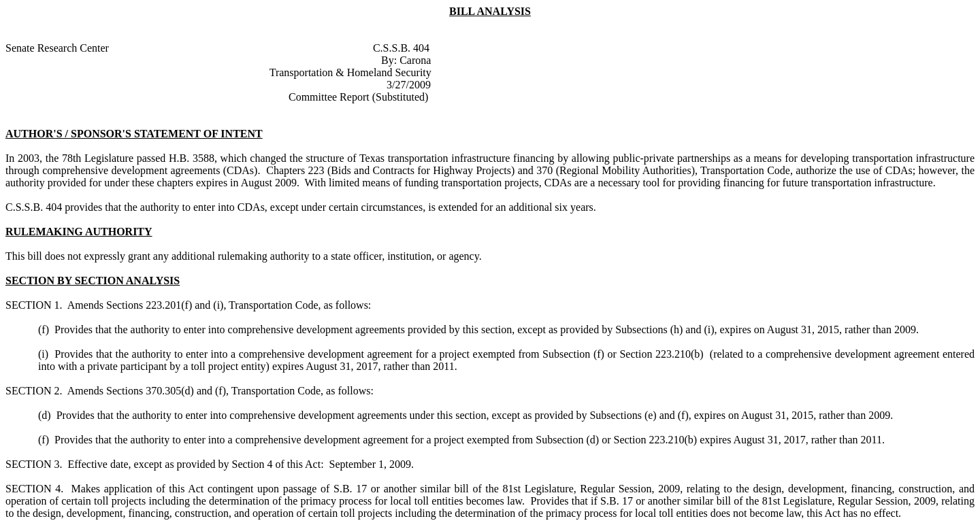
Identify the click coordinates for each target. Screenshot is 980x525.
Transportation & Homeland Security (350, 72)
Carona (415, 60)
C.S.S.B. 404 (401, 48)
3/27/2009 (409, 85)
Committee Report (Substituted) (358, 97)
